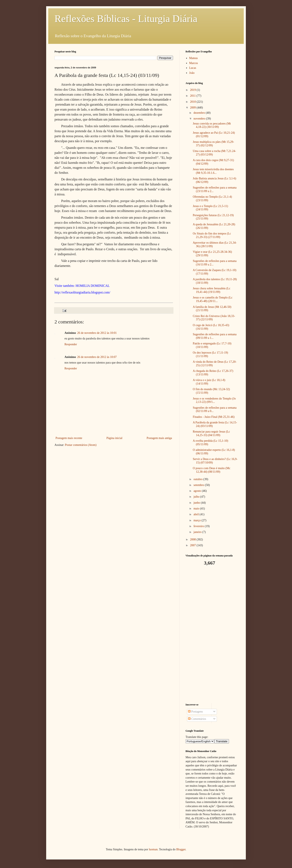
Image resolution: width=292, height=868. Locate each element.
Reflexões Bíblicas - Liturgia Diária (126, 19)
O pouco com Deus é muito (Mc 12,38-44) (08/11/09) (212, 470)
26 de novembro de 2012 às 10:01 (97, 333)
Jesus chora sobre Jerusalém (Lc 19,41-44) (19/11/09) (212, 290)
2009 (193, 108)
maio (197, 509)
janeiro (198, 532)
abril (196, 514)
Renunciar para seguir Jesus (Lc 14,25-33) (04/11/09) (211, 433)
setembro (199, 485)
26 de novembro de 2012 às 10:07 (97, 357)
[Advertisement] (212, 635)
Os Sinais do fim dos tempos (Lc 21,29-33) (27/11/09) (212, 235)
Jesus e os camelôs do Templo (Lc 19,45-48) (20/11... (213, 299)
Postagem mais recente (69, 438)
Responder (71, 344)
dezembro (200, 113)
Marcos (194, 63)
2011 (193, 96)
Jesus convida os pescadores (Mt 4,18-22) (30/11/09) (212, 125)
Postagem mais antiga (159, 438)
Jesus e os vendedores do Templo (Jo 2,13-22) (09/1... (214, 400)
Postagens (195, 712)
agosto (198, 491)
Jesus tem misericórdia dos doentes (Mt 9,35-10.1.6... (213, 171)
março (197, 520)
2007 (193, 545)
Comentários (197, 719)
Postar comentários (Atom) (81, 445)
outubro (198, 479)
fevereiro (199, 526)
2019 (193, 90)
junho (197, 503)
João (192, 73)
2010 (193, 102)
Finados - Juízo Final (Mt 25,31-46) (214, 417)
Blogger (181, 849)
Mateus (194, 58)
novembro (200, 119)
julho (197, 497)
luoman (153, 849)
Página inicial (114, 438)
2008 (193, 539)
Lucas (193, 68)
